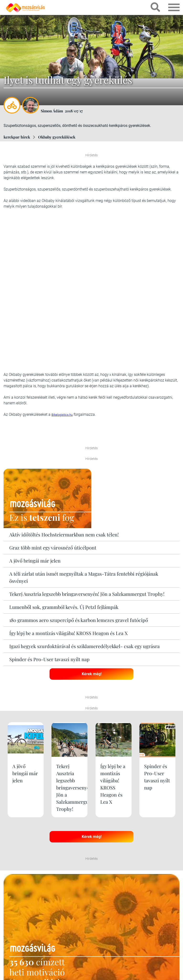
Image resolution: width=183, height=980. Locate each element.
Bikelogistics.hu (62, 415)
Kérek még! (92, 674)
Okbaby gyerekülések (57, 137)
